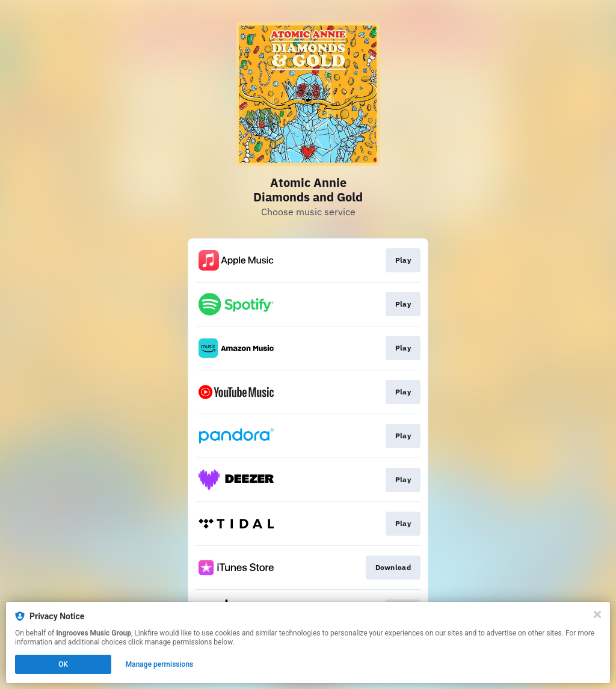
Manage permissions (160, 664)
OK (63, 664)
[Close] (597, 614)
